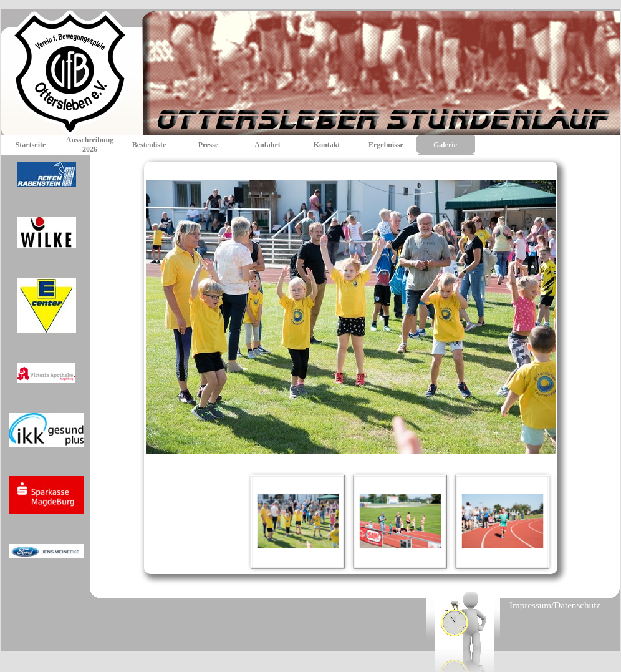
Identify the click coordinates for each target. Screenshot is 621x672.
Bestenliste (149, 145)
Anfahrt (267, 145)
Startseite (31, 145)
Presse (208, 145)
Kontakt (327, 145)
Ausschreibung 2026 (90, 144)
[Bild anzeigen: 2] (400, 522)
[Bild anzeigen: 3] (503, 522)
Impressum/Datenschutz (555, 605)
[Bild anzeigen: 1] (298, 522)
